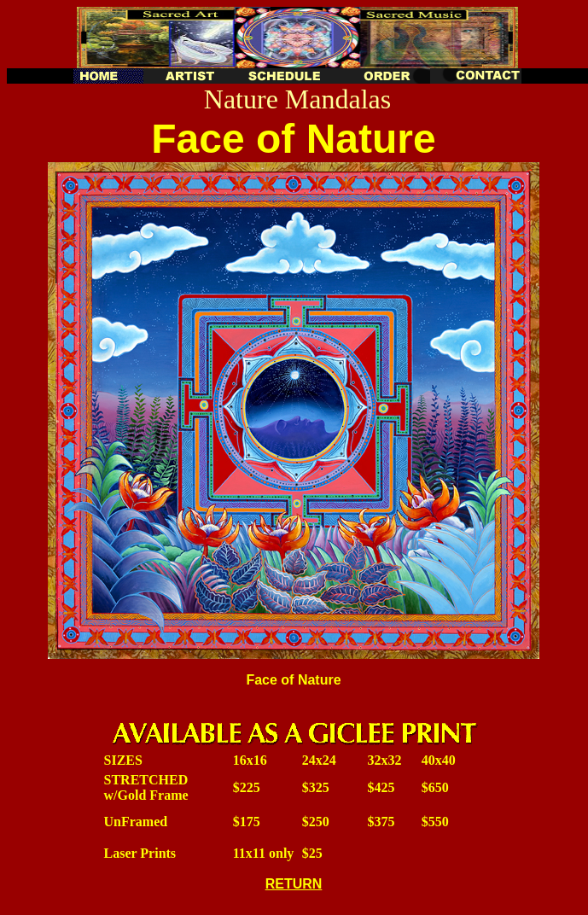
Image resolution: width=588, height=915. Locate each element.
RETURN (294, 884)
